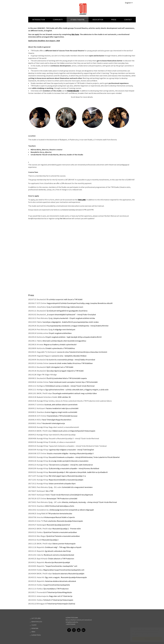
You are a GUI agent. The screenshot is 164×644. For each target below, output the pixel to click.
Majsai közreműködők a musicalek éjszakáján (66, 480)
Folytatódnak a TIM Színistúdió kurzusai (62, 416)
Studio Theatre (78, 20)
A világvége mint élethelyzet (64, 329)
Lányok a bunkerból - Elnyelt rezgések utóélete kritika (74, 318)
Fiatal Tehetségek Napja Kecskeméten (56, 420)
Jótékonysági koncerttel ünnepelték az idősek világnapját (72, 510)
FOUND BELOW (73, 91)
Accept (145, 639)
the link (63, 218)
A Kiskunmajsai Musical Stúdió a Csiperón (59, 517)
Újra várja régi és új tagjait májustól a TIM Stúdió (65, 371)
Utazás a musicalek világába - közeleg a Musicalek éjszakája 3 (70, 453)
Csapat (34, 625)
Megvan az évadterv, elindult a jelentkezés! (60, 344)
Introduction (39, 20)
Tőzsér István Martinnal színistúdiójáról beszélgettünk (72, 495)
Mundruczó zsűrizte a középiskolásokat (59, 555)
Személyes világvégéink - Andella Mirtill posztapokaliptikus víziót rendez (71, 322)
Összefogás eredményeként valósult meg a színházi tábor (75, 393)
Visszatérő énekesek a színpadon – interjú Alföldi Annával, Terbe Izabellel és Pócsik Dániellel (84, 457)
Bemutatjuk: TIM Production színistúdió (62, 498)
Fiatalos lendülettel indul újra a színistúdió (62, 408)
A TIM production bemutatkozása (59, 513)
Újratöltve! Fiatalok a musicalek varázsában (60, 532)
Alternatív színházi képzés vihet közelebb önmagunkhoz (64, 341)
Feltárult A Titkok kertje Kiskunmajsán (58, 600)
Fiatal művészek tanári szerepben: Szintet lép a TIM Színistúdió (73, 382)
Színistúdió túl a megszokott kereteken (77, 487)
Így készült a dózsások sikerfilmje (58, 551)
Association (98, 20)
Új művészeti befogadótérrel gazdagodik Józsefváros (67, 311)
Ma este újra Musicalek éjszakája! (57, 562)
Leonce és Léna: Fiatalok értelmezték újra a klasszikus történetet (82, 352)
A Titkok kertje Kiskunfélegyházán (59, 592)
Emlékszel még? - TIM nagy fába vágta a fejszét (63, 547)
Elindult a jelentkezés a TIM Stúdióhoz (60, 348)
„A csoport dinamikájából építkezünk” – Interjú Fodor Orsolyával (71, 315)
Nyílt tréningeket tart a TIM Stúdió (60, 367)
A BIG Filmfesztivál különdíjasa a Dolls (59, 506)
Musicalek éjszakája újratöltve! (58, 525)
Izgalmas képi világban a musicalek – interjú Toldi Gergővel (71, 450)
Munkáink (35, 628)
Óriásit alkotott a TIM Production (61, 559)
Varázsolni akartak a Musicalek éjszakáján (68, 574)
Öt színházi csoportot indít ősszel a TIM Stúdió (64, 299)
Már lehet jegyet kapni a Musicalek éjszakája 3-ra (67, 476)
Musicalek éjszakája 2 (50, 540)
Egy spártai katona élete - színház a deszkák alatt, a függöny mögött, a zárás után (77, 390)
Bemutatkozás (37, 622)
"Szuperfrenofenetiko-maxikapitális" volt (61, 566)
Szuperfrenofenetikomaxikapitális (57, 585)
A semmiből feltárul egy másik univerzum (67, 307)
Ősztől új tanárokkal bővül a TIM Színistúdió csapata (67, 378)
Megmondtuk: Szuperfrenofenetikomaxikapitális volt (64, 570)
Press (114, 20)
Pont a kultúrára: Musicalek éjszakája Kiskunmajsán (63, 521)
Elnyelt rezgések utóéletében (60, 333)
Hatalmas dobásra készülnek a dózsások (60, 581)
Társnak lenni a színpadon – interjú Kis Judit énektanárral (71, 465)
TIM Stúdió (83, 9)
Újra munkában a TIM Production (56, 589)
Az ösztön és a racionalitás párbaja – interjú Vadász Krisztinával (71, 360)
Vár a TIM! (49, 491)
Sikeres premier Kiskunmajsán (64, 544)
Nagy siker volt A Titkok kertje (61, 596)
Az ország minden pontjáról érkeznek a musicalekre (69, 461)
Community (58, 20)
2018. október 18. (64, 397)
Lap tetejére (36, 618)
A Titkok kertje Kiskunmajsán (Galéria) (60, 604)
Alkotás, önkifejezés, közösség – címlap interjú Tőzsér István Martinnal (89, 502)
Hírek (33, 632)
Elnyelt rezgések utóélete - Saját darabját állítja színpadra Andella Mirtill (74, 337)
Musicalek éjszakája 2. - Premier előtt (67, 529)
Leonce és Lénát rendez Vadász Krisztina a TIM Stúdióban (71, 363)
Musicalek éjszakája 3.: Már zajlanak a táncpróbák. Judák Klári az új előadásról (78, 472)
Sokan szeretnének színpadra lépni (62, 484)
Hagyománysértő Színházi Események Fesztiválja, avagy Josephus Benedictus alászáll (80, 303)
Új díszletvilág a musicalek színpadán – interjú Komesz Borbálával (74, 468)
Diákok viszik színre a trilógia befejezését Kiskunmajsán (74, 431)
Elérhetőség (36, 635)
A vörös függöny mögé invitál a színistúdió (61, 412)
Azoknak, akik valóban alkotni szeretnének (61, 405)
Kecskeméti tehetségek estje (54, 423)
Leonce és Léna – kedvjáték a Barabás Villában (69, 356)
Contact (128, 20)
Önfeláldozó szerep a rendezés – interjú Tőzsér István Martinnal (70, 386)
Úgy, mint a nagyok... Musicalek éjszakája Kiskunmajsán (66, 577)
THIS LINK (82, 200)
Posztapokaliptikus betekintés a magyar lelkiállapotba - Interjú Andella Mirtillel (77, 326)
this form (75, 34)
